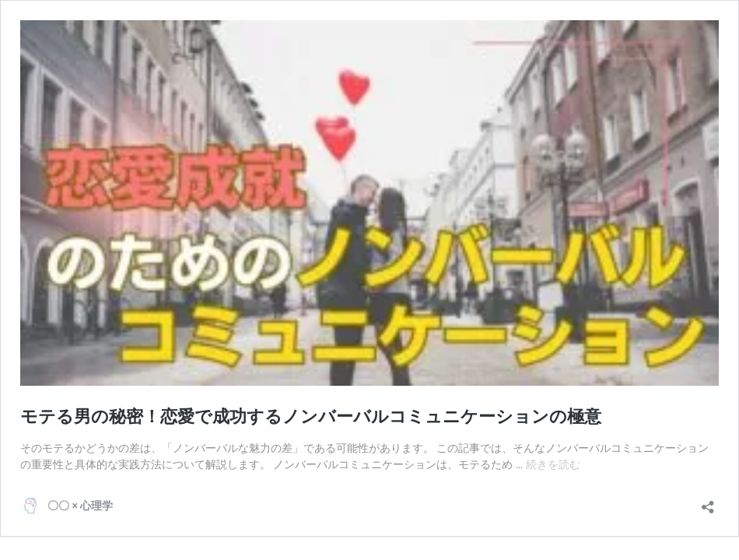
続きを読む (553, 464)
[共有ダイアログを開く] (708, 502)
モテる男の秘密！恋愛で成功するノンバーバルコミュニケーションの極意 (311, 416)
